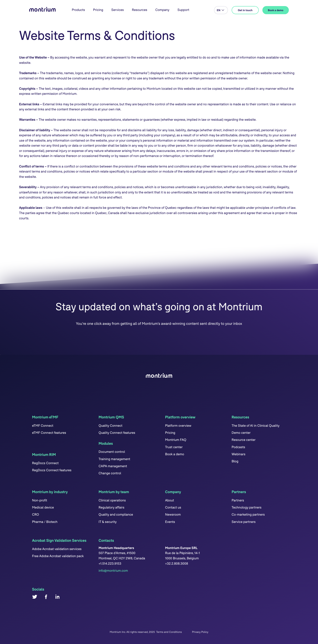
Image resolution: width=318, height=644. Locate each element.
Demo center (241, 433)
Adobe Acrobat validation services (57, 549)
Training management (114, 459)
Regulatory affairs (111, 507)
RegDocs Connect (45, 463)
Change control (110, 473)
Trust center (174, 447)
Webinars (238, 454)
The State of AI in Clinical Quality (256, 426)
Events (170, 522)
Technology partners (247, 507)
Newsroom (173, 514)
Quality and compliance (116, 514)
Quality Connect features (117, 433)
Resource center (244, 440)
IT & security (108, 522)
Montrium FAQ (176, 440)
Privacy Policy (200, 632)
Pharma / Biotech (45, 522)
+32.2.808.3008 (177, 563)
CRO (35, 514)
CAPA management (113, 466)
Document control (112, 452)
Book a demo (175, 454)
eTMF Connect (43, 426)
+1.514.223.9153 (110, 563)
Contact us (173, 507)
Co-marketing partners (248, 514)
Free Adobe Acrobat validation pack (58, 556)
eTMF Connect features (49, 433)
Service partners (244, 522)
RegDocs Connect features (52, 470)
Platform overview (178, 426)
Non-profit (40, 500)
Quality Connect (111, 426)
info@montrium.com (113, 571)
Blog (235, 461)
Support (183, 10)
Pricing (98, 10)
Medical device (43, 507)
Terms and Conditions (169, 632)
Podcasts (238, 447)
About (170, 500)
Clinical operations (112, 500)
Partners (238, 500)
